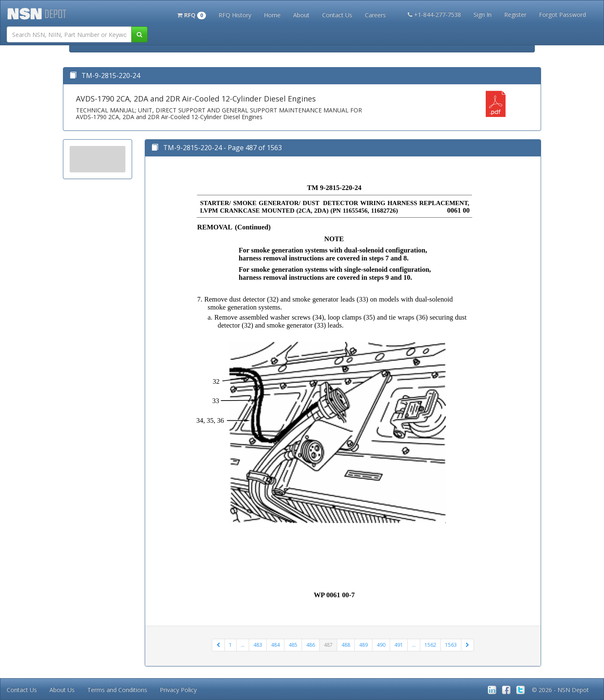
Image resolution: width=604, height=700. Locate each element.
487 (328, 645)
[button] (191, 14)
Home (272, 15)
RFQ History (235, 15)
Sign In (483, 14)
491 (399, 645)
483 (258, 645)
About (301, 15)
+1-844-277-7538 (434, 14)
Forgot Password (562, 14)
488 (346, 645)
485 (293, 645)
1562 (430, 645)
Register (515, 14)
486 (311, 645)
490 (381, 645)
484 (275, 645)
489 (363, 645)
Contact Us (337, 15)
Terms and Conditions (117, 690)
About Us (62, 690)
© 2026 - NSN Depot (560, 690)
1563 (451, 645)
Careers (375, 15)
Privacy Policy (178, 690)
